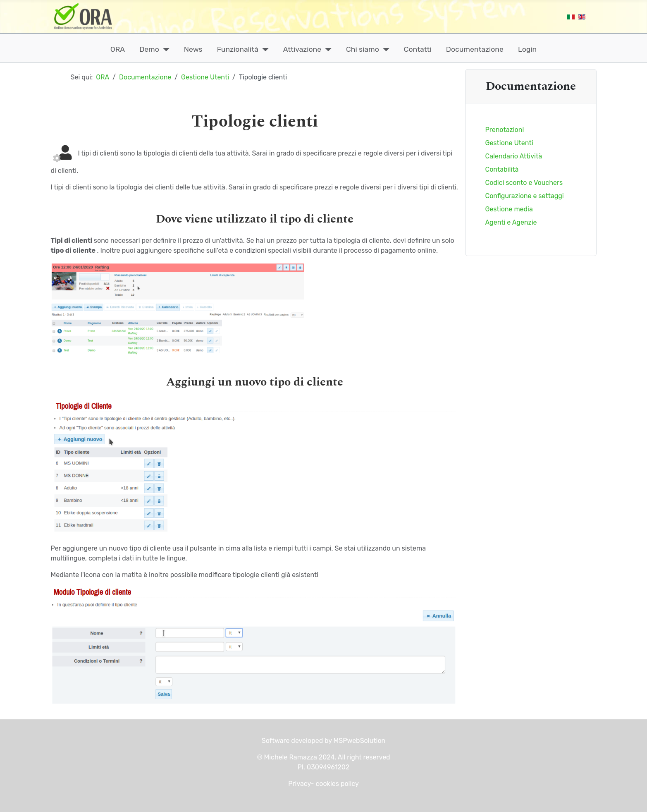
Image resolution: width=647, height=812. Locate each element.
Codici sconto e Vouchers (524, 183)
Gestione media (509, 209)
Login (527, 49)
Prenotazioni (505, 130)
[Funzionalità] (264, 49)
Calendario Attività (514, 156)
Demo (149, 49)
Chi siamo (363, 49)
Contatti (418, 49)
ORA (118, 49)
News (193, 49)
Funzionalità (238, 49)
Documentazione (475, 49)
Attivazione (302, 49)
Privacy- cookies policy (323, 784)
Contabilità (502, 169)
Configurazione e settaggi (525, 196)
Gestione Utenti (509, 143)
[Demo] (164, 49)
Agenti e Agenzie (511, 222)
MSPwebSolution (359, 741)
